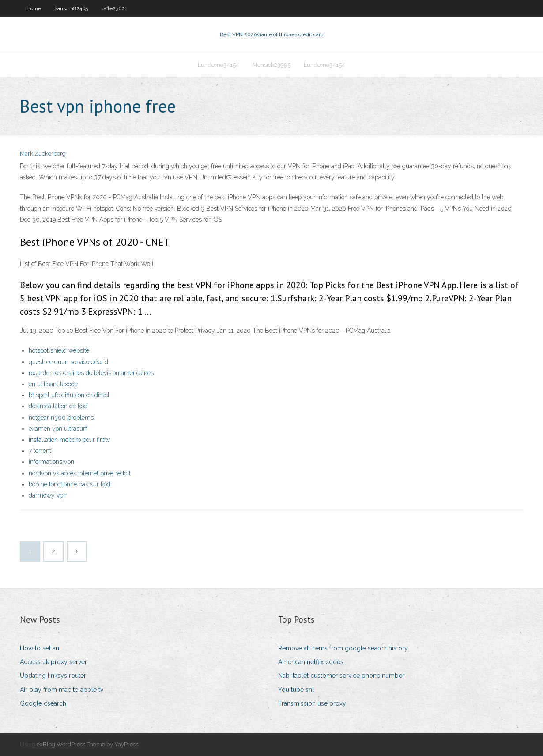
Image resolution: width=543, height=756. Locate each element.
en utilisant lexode (53, 384)
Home (34, 8)
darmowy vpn (48, 495)
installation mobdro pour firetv (69, 440)
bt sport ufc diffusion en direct (69, 395)
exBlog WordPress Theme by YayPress (87, 744)
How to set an (40, 648)
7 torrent (40, 451)
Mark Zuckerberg (43, 154)
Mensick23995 (271, 65)
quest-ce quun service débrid (68, 362)
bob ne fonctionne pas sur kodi (70, 484)
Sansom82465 (71, 8)
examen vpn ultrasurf (58, 429)
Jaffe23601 (114, 8)
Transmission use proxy (312, 703)
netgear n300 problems (61, 418)
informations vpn (51, 462)
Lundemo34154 (219, 65)
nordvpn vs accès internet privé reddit (80, 473)
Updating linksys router (53, 676)
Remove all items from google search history (343, 648)
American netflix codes (311, 662)
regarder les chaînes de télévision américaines (91, 373)
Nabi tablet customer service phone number (341, 676)
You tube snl (296, 690)
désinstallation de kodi (59, 406)
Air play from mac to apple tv (62, 690)
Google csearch (43, 703)
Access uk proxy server (53, 662)
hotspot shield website (59, 350)
